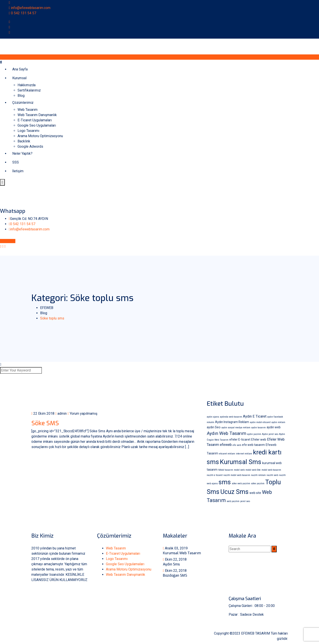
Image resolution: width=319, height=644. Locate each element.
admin (61, 413)
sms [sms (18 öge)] (225, 482)
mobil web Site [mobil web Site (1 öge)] (253, 470)
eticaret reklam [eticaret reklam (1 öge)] (227, 454)
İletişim (18, 171)
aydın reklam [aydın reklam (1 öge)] (278, 422)
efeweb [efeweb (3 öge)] (226, 445)
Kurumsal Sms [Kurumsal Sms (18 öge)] (241, 462)
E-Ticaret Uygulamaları (35, 120)
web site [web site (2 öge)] (255, 493)
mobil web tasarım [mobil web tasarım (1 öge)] (271, 470)
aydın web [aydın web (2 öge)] (274, 427)
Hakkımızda (27, 85)
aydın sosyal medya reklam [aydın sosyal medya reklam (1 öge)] (236, 428)
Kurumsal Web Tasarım (182, 553)
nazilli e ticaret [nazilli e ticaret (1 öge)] (215, 475)
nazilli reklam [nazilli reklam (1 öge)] (258, 475)
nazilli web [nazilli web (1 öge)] (272, 475)
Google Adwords (30, 146)
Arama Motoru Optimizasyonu (40, 136)
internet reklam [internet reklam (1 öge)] (244, 454)
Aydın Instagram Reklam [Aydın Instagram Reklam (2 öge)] (232, 422)
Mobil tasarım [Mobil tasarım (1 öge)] (226, 470)
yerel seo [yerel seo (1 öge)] (245, 501)
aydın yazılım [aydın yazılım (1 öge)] (254, 434)
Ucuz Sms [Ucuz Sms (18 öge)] (234, 492)
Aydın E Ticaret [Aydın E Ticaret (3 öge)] (255, 416)
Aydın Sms (171, 564)
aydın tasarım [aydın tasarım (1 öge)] (258, 428)
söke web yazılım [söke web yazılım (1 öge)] (241, 483)
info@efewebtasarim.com (31, 8)
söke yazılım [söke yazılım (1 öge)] (258, 483)
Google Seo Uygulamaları (37, 125)
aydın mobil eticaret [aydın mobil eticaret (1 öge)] (260, 422)
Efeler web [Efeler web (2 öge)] (259, 439)
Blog (21, 96)
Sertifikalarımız (29, 90)
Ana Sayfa (20, 69)
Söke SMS (45, 423)
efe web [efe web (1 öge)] (237, 445)
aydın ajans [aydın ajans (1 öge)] (213, 417)
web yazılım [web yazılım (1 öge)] (233, 501)
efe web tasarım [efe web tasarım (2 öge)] (253, 445)
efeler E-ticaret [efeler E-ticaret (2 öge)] (240, 439)
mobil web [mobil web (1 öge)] (239, 470)
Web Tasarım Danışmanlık (37, 115)
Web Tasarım (28, 110)
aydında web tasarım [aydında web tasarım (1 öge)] (231, 417)
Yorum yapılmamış (82, 413)
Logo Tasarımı (28, 131)
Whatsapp (10, 57)
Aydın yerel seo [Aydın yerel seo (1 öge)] (270, 434)
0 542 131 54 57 (24, 13)
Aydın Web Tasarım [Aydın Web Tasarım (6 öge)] (226, 433)
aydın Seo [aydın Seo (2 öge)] (214, 427)
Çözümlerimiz (23, 103)
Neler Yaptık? (22, 153)
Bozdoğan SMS (175, 575)
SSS (16, 162)
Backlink (24, 141)
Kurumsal (19, 78)
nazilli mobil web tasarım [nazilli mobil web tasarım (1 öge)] (237, 475)
